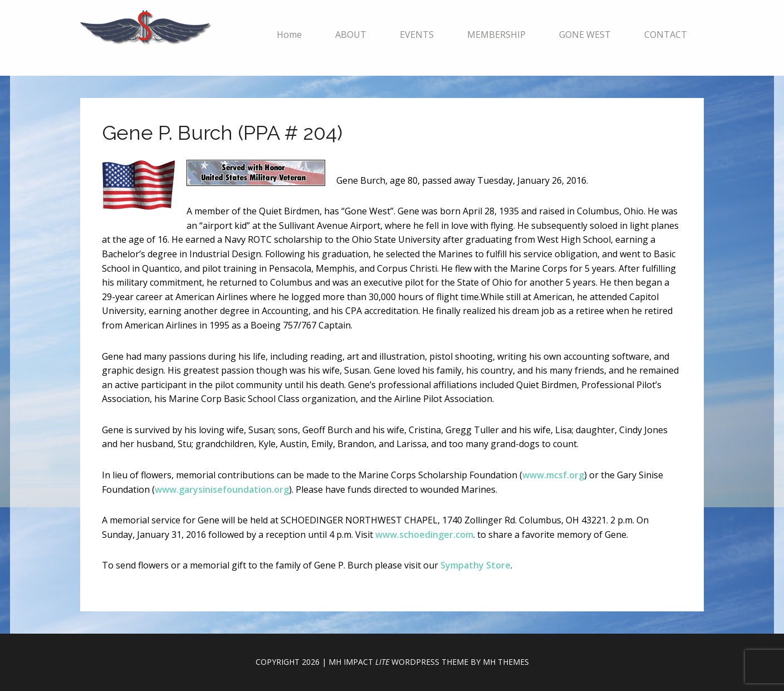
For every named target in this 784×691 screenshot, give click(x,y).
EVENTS (417, 35)
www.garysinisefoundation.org (222, 489)
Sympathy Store (476, 565)
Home (289, 35)
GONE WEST (585, 35)
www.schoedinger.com (424, 535)
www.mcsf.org (553, 475)
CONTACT (666, 35)
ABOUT (351, 35)
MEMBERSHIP (496, 35)
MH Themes (506, 662)
